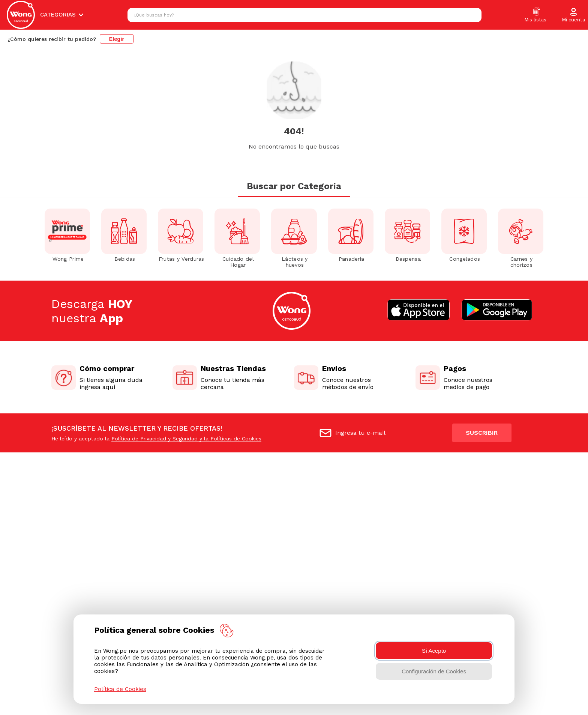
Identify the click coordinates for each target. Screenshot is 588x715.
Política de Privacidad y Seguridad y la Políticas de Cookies (186, 439)
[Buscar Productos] (474, 15)
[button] (573, 15)
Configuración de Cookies (434, 671)
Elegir (117, 39)
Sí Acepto (434, 651)
